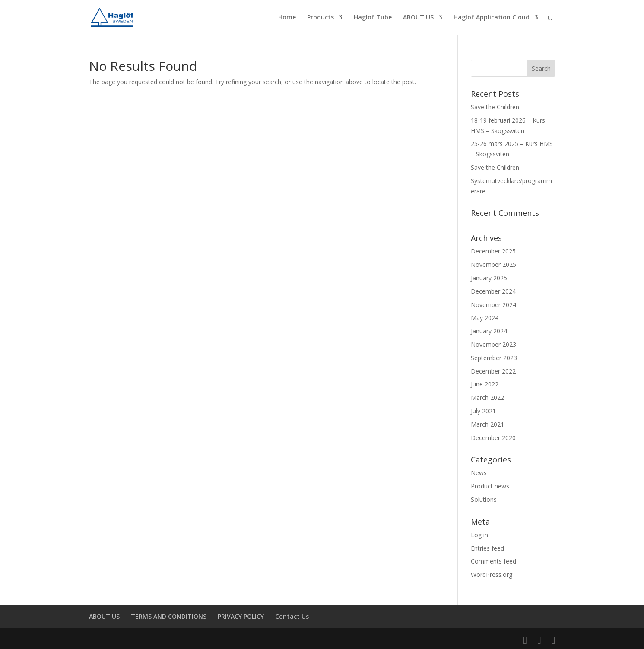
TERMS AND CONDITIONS (169, 616)
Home (287, 18)
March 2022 (487, 397)
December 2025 (493, 251)
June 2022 (485, 384)
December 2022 (493, 371)
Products (320, 18)
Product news (490, 486)
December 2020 (493, 438)
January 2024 (489, 331)
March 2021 (487, 424)
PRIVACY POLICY (241, 616)
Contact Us (292, 616)
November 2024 (493, 305)
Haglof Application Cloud (492, 18)
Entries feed (487, 548)
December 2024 (493, 291)
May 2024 (485, 318)
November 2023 (493, 344)
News (479, 473)
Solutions (484, 499)
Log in (479, 535)
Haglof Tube (373, 18)
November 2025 (493, 264)
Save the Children (495, 107)
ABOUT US (418, 18)
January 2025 (489, 278)
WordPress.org (492, 575)
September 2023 (494, 358)
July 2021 (483, 411)
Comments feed (493, 561)
